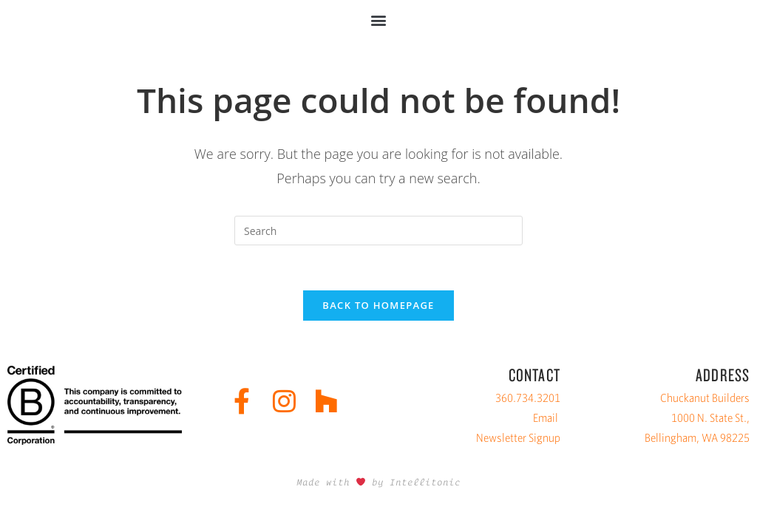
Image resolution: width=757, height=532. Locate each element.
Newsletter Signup (518, 438)
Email (546, 418)
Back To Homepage (378, 305)
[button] (379, 20)
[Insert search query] (378, 231)
